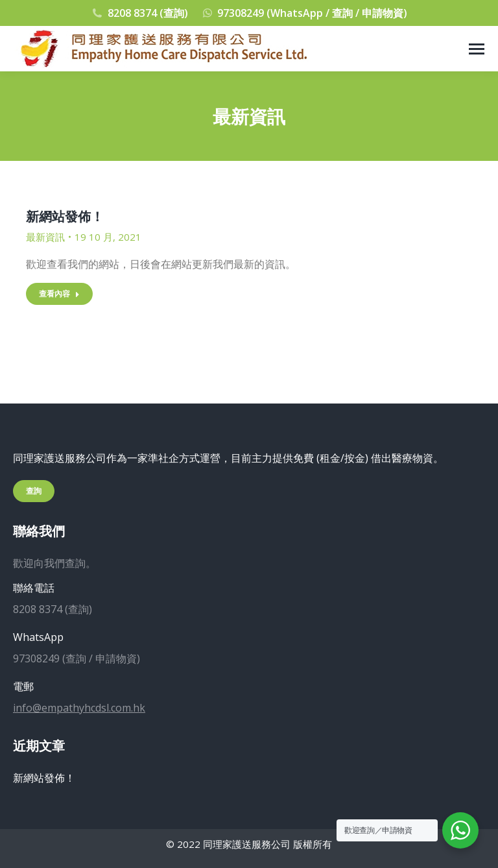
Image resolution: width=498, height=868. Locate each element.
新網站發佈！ (65, 216)
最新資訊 (45, 237)
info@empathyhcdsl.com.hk (79, 708)
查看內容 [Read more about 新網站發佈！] (59, 294)
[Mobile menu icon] (477, 49)
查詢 (34, 491)
